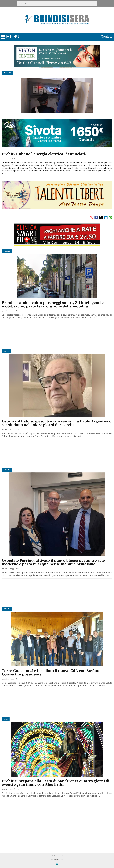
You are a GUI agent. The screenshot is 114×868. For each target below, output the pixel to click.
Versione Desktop (57, 860)
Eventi (6, 719)
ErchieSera (7, 73)
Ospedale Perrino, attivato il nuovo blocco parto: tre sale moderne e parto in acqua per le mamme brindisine (53, 562)
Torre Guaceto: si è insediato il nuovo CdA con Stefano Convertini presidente (51, 673)
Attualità (7, 251)
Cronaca (6, 351)
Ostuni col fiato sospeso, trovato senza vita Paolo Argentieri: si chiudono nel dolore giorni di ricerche (57, 423)
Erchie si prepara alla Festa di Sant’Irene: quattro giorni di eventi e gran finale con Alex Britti (56, 783)
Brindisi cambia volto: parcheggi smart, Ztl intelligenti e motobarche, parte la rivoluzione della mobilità (53, 305)
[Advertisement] (57, 335)
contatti (107, 36)
